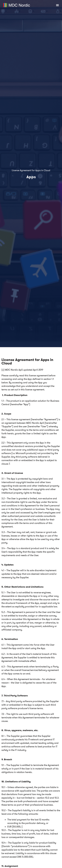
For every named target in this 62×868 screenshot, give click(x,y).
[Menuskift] (57, 5)
